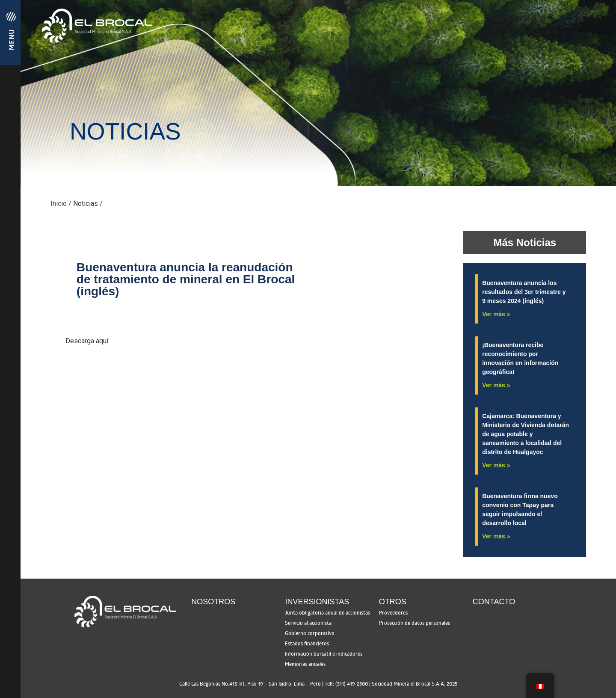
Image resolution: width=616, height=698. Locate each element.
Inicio (59, 203)
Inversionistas (317, 602)
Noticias (86, 203)
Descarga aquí (87, 341)
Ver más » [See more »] (496, 314)
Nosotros (213, 602)
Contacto (494, 602)
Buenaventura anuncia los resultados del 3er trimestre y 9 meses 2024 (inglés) (524, 292)
